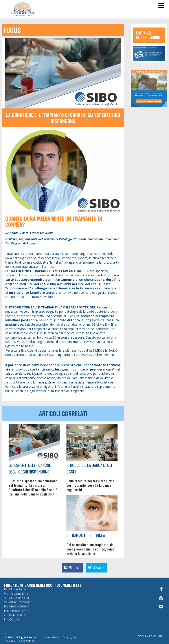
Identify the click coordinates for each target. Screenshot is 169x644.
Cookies (10, 641)
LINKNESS (158, 636)
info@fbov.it (12, 619)
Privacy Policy (51, 637)
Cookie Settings (26, 641)
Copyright (68, 637)
